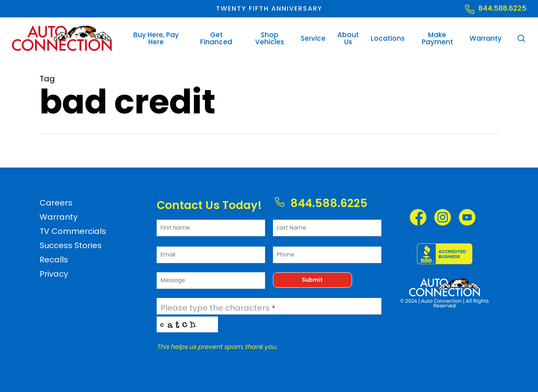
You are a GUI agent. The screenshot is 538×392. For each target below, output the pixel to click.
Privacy (54, 274)
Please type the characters (218, 308)
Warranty (59, 217)
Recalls (54, 260)
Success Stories (71, 245)
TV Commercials (73, 231)
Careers (56, 203)
